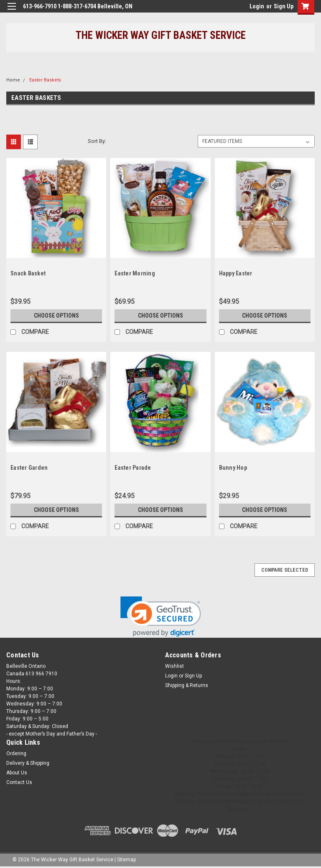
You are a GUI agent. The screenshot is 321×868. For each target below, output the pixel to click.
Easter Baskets (45, 80)
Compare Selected (285, 570)
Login (257, 6)
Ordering (16, 753)
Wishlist (175, 666)
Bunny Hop (233, 468)
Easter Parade (133, 468)
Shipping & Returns (187, 685)
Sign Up (284, 6)
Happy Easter (236, 273)
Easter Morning (135, 273)
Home (13, 80)
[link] (161, 617)
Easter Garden (29, 468)
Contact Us (19, 782)
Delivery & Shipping (28, 763)
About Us (17, 773)
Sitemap (126, 860)
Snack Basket (28, 273)
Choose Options (56, 316)
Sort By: (97, 141)
